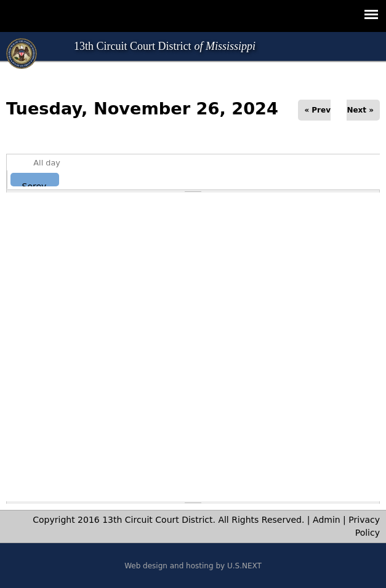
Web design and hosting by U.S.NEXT (193, 566)
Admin (327, 520)
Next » (360, 110)
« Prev (317, 110)
